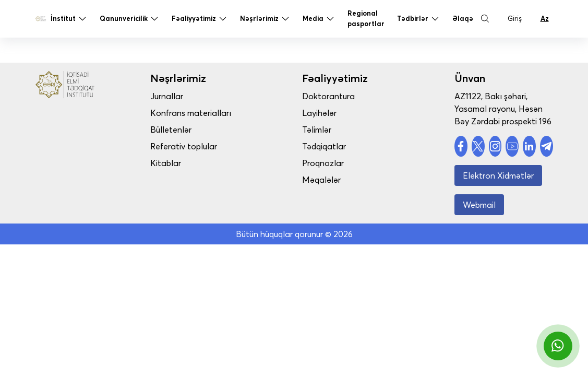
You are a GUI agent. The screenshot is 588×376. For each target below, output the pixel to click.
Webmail (479, 205)
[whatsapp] (558, 346)
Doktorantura (334, 96)
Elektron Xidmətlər (498, 175)
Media (319, 20)
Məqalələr (327, 180)
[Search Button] (485, 20)
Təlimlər (322, 130)
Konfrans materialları (202, 113)
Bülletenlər (182, 130)
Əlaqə (463, 19)
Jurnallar (178, 96)
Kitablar (177, 163)
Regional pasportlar (366, 19)
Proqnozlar (329, 163)
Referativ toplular (195, 146)
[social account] (461, 146)
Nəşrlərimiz (265, 20)
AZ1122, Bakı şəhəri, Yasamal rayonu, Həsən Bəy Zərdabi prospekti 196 (503, 109)
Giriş (515, 19)
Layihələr (325, 113)
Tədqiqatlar (330, 146)
